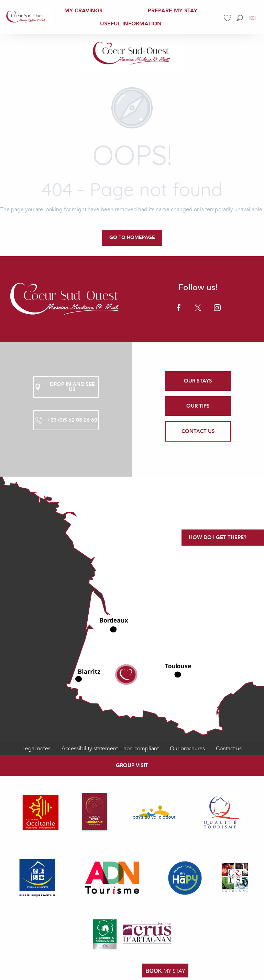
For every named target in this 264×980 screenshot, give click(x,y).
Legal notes (36, 749)
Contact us (229, 749)
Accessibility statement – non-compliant (110, 749)
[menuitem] (26, 17)
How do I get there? (218, 537)
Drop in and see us (64, 387)
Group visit (132, 765)
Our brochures (187, 749)
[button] (240, 18)
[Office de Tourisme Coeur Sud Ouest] (132, 54)
